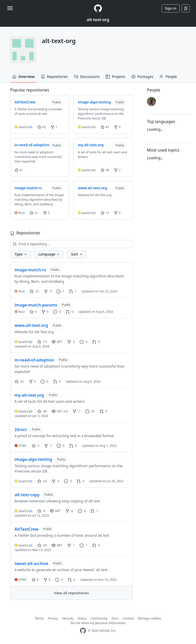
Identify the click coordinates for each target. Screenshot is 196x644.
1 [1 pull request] (73, 291)
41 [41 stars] (19, 381)
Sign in (171, 8)
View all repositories (71, 593)
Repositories (54, 77)
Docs (115, 618)
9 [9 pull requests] (103, 411)
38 (105, 170)
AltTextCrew (26, 529)
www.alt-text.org (31, 325)
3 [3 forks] (48, 291)
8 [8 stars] (41, 511)
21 (34, 213)
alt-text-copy (27, 495)
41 (19, 170)
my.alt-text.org (29, 395)
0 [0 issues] (57, 312)
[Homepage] (98, 8)
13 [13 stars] (42, 342)
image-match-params (36, 305)
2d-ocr (21, 430)
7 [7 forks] (76, 411)
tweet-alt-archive (31, 563)
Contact (128, 618)
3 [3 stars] (35, 446)
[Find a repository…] (71, 244)
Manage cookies (149, 618)
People (168, 77)
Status (82, 618)
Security (68, 618)
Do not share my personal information (98, 623)
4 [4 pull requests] (96, 545)
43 (41, 127)
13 (105, 213)
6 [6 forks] (69, 511)
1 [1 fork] (48, 446)
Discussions (87, 77)
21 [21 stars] (34, 291)
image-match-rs (30, 270)
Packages (142, 77)
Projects (115, 77)
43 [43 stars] (42, 481)
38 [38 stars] (42, 411)
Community (99, 618)
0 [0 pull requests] (69, 312)
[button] (21, 254)
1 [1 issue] (60, 291)
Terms (39, 618)
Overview (23, 77)
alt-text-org (98, 20)
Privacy (53, 618)
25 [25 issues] (90, 411)
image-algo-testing (33, 459)
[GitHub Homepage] (83, 631)
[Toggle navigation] (10, 8)
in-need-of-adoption (34, 360)
